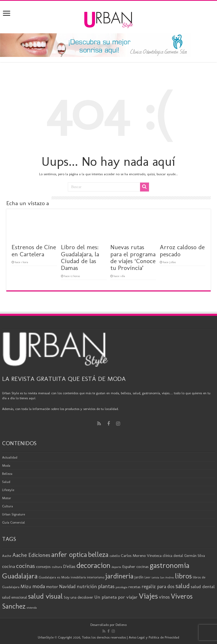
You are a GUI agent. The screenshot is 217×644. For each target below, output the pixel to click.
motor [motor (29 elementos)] (52, 587)
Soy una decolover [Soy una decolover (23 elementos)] (79, 597)
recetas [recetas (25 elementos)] (135, 587)
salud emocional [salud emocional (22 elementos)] (15, 597)
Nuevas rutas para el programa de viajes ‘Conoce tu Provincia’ (133, 257)
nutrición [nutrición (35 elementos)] (87, 586)
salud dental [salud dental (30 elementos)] (203, 587)
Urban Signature (14, 514)
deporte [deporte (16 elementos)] (116, 567)
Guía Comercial (14, 522)
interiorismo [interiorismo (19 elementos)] (96, 577)
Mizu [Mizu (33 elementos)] (26, 587)
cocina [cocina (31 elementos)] (9, 566)
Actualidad (10, 457)
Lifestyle (8, 490)
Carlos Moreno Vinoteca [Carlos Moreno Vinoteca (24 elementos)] (141, 556)
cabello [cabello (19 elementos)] (115, 556)
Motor (7, 498)
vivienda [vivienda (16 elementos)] (32, 608)
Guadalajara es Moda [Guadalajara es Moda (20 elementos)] (54, 577)
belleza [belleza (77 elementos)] (98, 555)
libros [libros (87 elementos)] (183, 576)
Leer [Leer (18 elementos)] (148, 577)
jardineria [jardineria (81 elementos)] (119, 576)
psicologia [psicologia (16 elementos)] (122, 587)
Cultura (7, 506)
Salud (6, 482)
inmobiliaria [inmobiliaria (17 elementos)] (78, 577)
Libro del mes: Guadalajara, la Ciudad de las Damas (80, 257)
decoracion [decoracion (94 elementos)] (94, 565)
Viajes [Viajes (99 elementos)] (148, 596)
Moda (6, 465)
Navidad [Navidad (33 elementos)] (67, 587)
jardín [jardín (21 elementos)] (139, 577)
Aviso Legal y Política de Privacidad (154, 637)
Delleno (121, 625)
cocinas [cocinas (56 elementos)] (25, 566)
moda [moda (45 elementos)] (39, 586)
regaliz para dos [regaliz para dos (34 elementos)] (158, 586)
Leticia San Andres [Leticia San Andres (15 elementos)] (163, 578)
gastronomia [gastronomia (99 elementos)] (170, 565)
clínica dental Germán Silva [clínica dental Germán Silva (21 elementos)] (184, 556)
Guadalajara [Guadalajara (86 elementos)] (20, 576)
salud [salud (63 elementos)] (183, 586)
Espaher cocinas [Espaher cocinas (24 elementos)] (135, 567)
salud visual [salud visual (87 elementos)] (45, 596)
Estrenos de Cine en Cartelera (34, 250)
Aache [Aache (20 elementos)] (7, 556)
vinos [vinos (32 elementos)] (164, 597)
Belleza (7, 474)
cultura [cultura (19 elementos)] (57, 567)
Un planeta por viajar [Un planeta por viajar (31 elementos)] (116, 597)
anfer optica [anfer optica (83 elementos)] (69, 554)
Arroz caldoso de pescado (182, 250)
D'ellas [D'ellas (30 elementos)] (69, 566)
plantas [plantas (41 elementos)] (106, 586)
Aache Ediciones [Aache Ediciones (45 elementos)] (31, 555)
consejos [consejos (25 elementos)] (43, 566)
